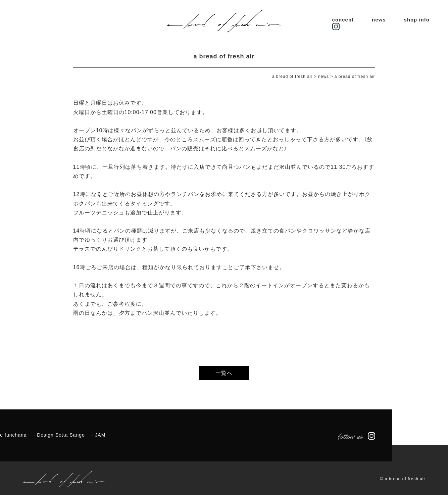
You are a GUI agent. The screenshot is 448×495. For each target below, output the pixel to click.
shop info (417, 20)
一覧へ (224, 373)
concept (343, 20)
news (379, 20)
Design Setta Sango (61, 435)
